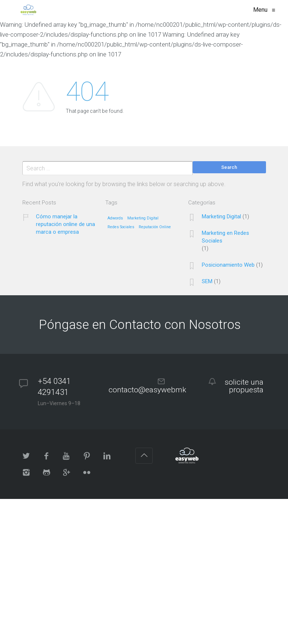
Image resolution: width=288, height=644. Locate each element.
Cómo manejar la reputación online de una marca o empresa (65, 224)
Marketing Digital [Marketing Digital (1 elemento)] (143, 218)
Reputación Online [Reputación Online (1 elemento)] (155, 227)
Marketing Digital (221, 216)
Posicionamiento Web (228, 265)
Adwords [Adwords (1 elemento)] (115, 218)
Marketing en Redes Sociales (225, 237)
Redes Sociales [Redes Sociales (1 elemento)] (121, 227)
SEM (207, 281)
